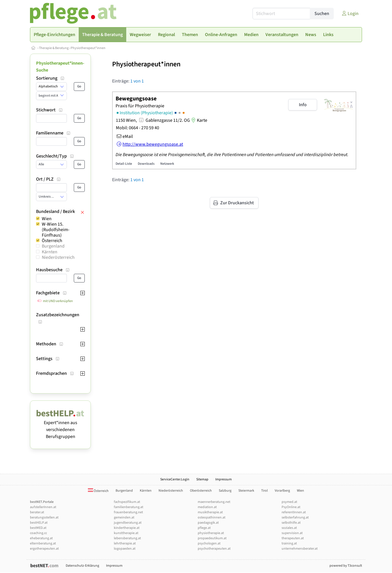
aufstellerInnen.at (43, 507)
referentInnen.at (294, 512)
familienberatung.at (129, 507)
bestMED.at (38, 528)
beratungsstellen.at (44, 517)
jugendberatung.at (128, 523)
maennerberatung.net (214, 502)
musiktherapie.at (210, 512)
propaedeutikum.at (212, 538)
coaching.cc (38, 533)
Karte (199, 120)
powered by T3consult (346, 566)
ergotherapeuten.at (44, 549)
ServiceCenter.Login (175, 479)
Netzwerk (167, 164)
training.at (289, 543)
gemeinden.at (124, 517)
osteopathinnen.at (212, 517)
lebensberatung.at (127, 538)
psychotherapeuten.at (214, 549)
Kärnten (50, 252)
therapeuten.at (293, 538)
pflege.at (204, 528)
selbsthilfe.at (291, 523)
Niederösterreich (58, 257)
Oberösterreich (201, 491)
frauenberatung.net (128, 512)
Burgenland (53, 246)
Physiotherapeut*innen (88, 48)
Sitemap (202, 479)
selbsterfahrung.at (295, 517)
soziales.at (289, 528)
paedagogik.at (208, 523)
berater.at (37, 512)
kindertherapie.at (127, 528)
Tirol (264, 491)
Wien (47, 219)
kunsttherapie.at (126, 533)
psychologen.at (209, 543)
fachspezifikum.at (127, 502)
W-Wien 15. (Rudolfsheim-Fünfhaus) (56, 230)
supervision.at (292, 533)
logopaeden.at (125, 549)
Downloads (146, 164)
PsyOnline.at (291, 507)
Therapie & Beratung (54, 48)
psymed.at (289, 502)
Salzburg (225, 491)
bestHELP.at (39, 523)
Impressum (224, 479)
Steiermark (246, 491)
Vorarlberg (282, 491)
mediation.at (207, 507)
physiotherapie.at (211, 533)
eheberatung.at (41, 538)
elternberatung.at (43, 543)
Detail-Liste (124, 164)
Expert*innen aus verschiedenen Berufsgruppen (60, 426)
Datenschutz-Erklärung (82, 566)
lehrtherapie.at (125, 543)
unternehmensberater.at (300, 549)
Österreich (52, 241)
